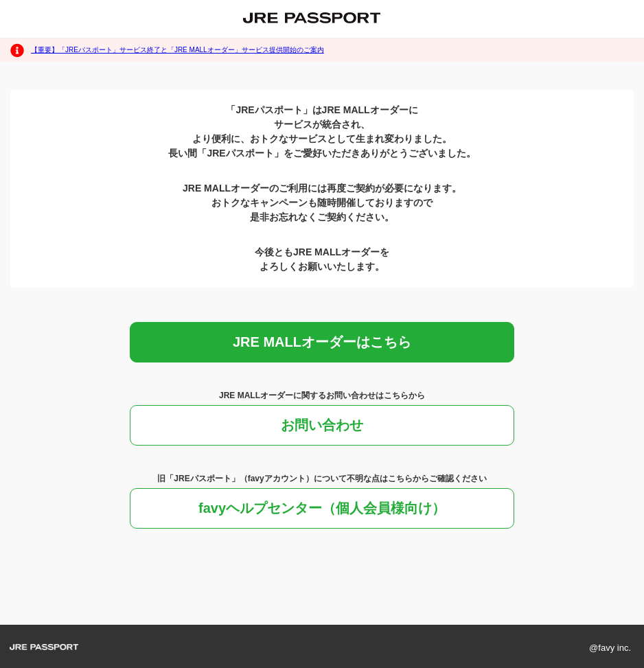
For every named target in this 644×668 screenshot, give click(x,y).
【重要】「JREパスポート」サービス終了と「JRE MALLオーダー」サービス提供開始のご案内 (177, 50)
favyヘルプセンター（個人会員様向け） (322, 508)
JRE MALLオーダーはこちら (322, 342)
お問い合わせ (322, 425)
